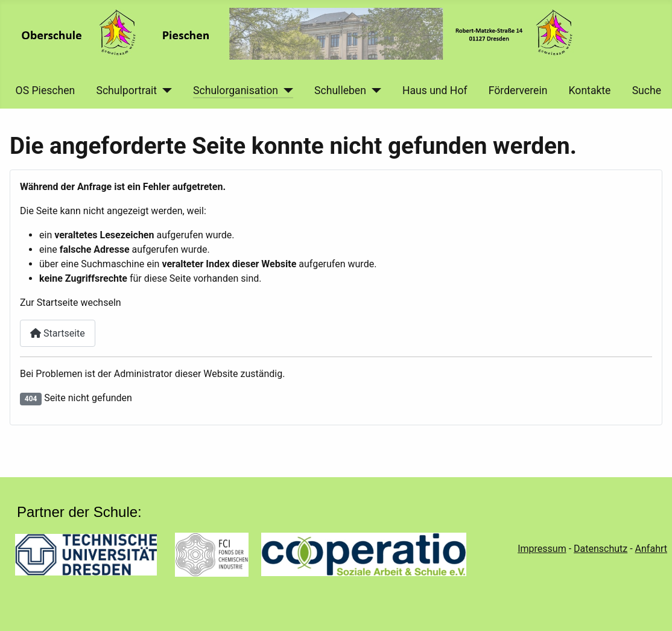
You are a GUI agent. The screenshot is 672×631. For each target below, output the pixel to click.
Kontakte (590, 90)
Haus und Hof (435, 90)
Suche (647, 90)
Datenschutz (601, 549)
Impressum (542, 549)
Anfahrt (651, 549)
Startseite (58, 333)
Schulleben (340, 90)
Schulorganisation (236, 90)
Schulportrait (126, 90)
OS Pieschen (46, 90)
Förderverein (518, 90)
